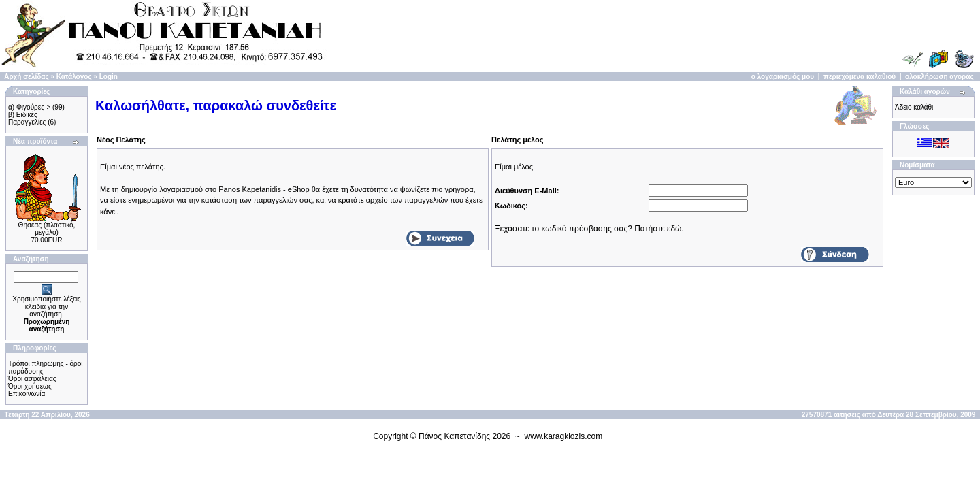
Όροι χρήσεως (30, 386)
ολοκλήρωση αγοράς (940, 77)
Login (109, 77)
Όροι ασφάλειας (32, 379)
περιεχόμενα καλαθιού (860, 77)
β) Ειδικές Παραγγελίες (27, 118)
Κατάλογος (74, 77)
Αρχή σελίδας (26, 77)
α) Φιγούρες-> (29, 107)
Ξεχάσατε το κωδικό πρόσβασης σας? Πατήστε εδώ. (589, 229)
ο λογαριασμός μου (783, 77)
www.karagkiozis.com (564, 436)
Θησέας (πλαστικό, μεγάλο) (47, 229)
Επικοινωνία (27, 394)
